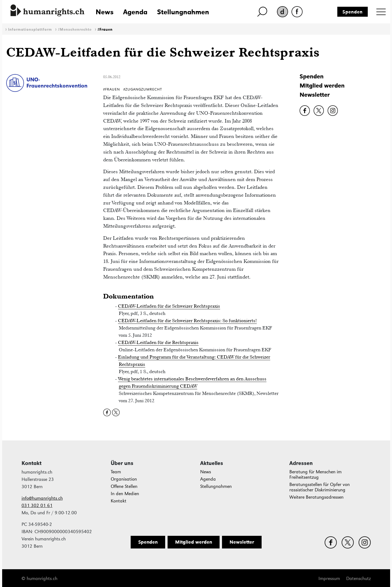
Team (116, 472)
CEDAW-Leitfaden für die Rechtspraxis (158, 342)
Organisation (124, 479)
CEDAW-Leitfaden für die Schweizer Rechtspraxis (169, 306)
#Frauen (105, 29)
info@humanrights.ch (42, 498)
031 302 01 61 (37, 506)
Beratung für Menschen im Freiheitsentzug (315, 475)
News (105, 12)
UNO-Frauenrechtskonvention (57, 83)
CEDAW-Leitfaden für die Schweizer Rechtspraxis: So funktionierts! (187, 321)
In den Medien (125, 494)
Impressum (329, 579)
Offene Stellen (124, 486)
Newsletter (315, 95)
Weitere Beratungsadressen (316, 497)
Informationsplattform (30, 29)
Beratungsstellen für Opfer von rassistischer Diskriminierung (320, 487)
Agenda (135, 12)
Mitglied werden (322, 86)
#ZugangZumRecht (143, 89)
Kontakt (119, 501)
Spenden (353, 12)
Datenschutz (358, 579)
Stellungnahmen (183, 12)
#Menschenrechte (75, 29)
